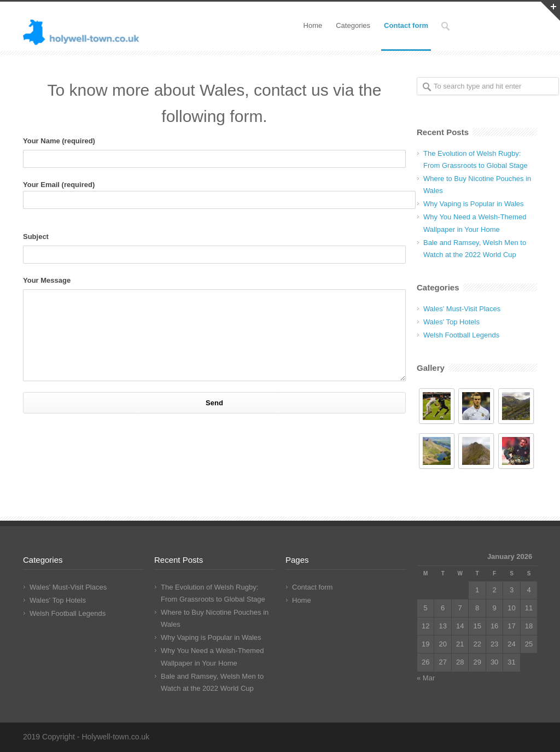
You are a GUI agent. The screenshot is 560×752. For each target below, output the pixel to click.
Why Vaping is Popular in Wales (474, 204)
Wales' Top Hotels (451, 322)
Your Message (214, 329)
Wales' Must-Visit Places (462, 309)
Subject (214, 248)
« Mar (426, 678)
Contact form (406, 25)
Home (313, 25)
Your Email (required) (214, 195)
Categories (353, 25)
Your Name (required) (214, 152)
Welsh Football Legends (461, 335)
